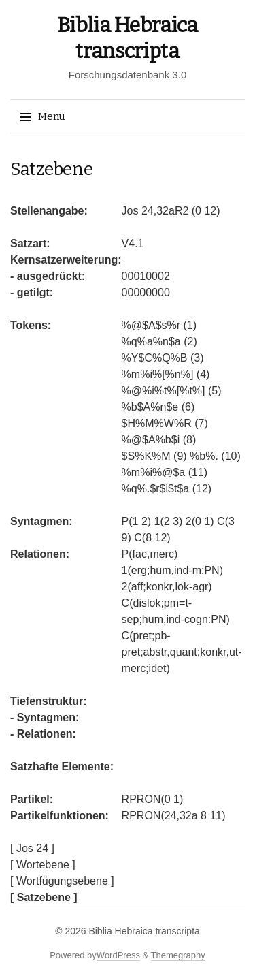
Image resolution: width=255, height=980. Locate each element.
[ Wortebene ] (43, 865)
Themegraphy (178, 955)
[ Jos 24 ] (32, 848)
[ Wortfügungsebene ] (62, 881)
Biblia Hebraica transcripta (144, 931)
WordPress (118, 955)
